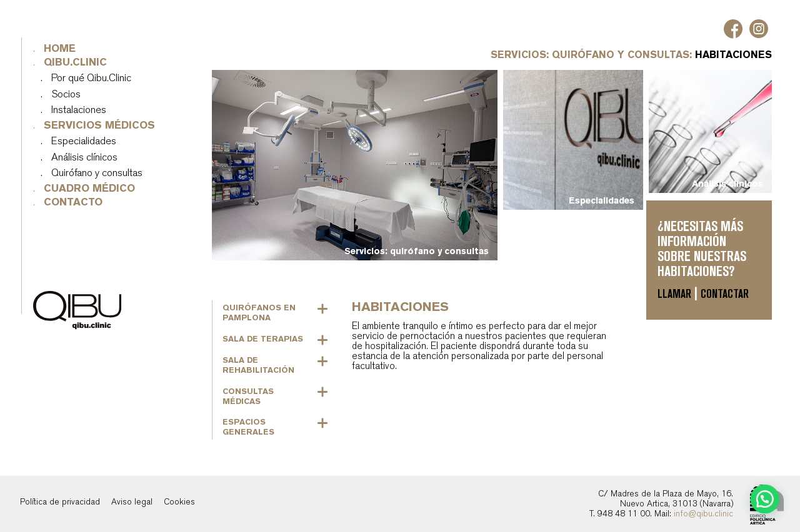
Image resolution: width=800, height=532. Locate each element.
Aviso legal (132, 502)
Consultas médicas (248, 396)
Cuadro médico (90, 189)
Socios (67, 95)
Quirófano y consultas (97, 173)
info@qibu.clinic (703, 514)
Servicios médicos (100, 126)
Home (60, 49)
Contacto (74, 203)
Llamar (674, 294)
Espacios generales (248, 427)
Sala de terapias (263, 339)
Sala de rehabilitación (258, 365)
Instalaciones (79, 110)
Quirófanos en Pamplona (259, 313)
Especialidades (84, 141)
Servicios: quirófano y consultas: (593, 55)
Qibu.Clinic (76, 63)
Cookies (179, 502)
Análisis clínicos (85, 158)
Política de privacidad (60, 502)
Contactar (725, 294)
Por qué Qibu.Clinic (92, 78)
